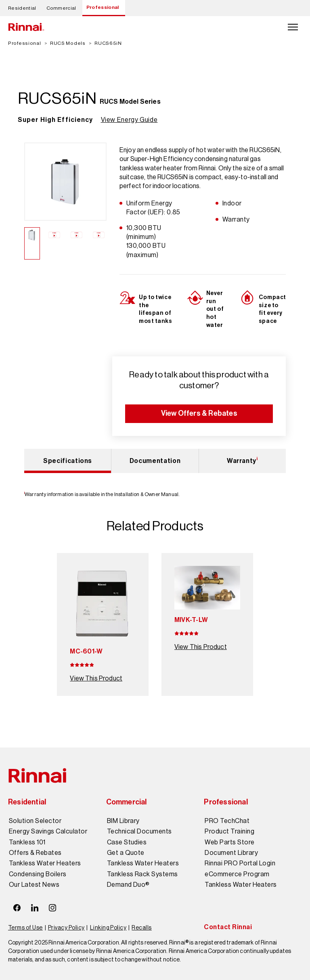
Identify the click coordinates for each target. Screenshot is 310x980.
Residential (22, 8)
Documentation (155, 461)
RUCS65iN (108, 43)
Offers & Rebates (35, 853)
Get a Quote (126, 853)
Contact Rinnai (228, 927)
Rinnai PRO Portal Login (240, 863)
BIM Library (123, 821)
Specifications (68, 461)
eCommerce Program (237, 874)
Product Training (229, 831)
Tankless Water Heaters (45, 863)
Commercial (61, 8)
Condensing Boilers (38, 874)
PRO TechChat (227, 821)
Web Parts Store (229, 842)
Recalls (141, 928)
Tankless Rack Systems (142, 874)
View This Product (96, 678)
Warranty (242, 460)
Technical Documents (139, 831)
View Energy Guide (129, 120)
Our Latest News (34, 885)
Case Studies (127, 842)
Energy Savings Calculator (48, 831)
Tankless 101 (27, 842)
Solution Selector (35, 821)
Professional (103, 7)
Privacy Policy (66, 928)
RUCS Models (68, 43)
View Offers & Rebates (199, 413)
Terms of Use (25, 928)
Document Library (231, 853)
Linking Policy (108, 928)
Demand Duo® (128, 885)
